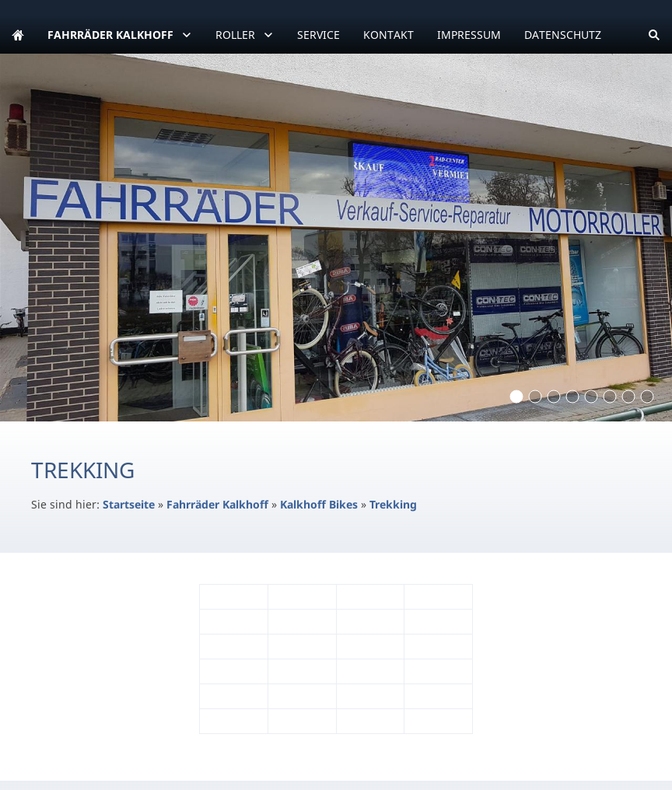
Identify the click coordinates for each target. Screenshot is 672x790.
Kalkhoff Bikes (319, 504)
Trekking (393, 504)
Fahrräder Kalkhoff (217, 504)
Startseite (129, 504)
